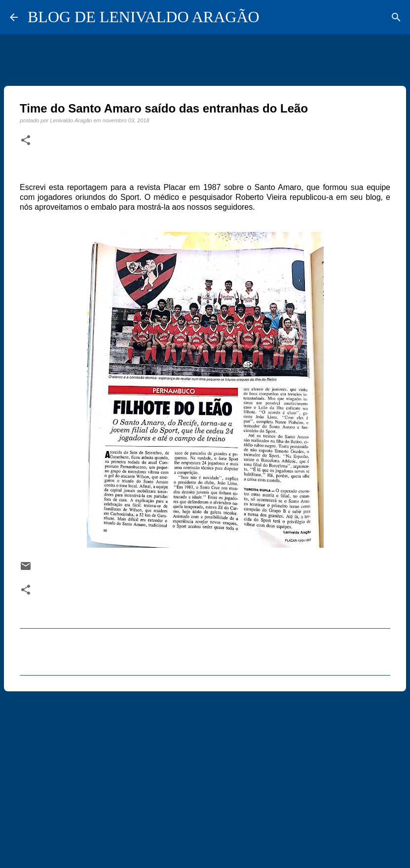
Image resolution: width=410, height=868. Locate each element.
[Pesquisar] (396, 17)
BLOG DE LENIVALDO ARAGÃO (144, 17)
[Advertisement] (205, 775)
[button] (26, 141)
